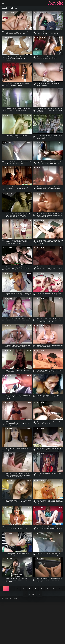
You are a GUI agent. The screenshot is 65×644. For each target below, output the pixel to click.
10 (59, 630)
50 (33, 636)
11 (26, 636)
